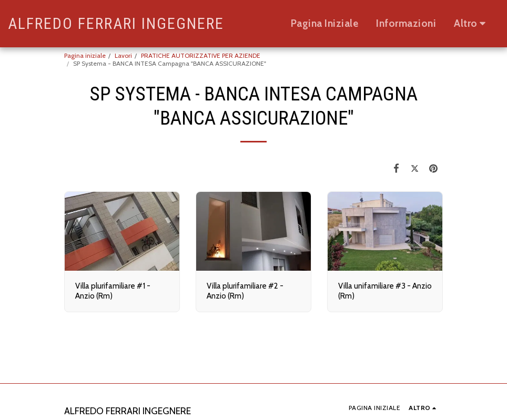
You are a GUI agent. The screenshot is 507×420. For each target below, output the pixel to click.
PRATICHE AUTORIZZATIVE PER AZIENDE (201, 55)
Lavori (123, 55)
